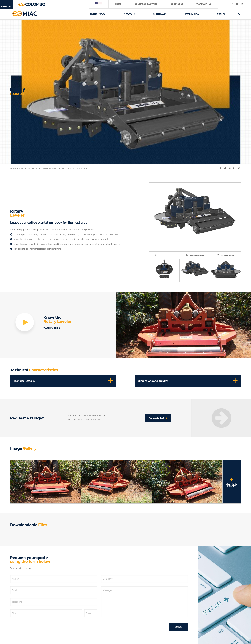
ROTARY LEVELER (83, 119)
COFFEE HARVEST (49, 119)
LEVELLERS (66, 119)
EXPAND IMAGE (195, 206)
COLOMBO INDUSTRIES (146, 4)
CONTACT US (177, 4)
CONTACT (222, 14)
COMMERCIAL (192, 14)
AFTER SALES (160, 14)
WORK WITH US (204, 4)
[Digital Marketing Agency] (154, 631)
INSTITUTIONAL (97, 14)
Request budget (158, 369)
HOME (118, 4)
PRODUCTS (129, 14)
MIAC (21, 119)
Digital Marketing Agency (139, 631)
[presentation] (34, 577)
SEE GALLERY (225, 206)
